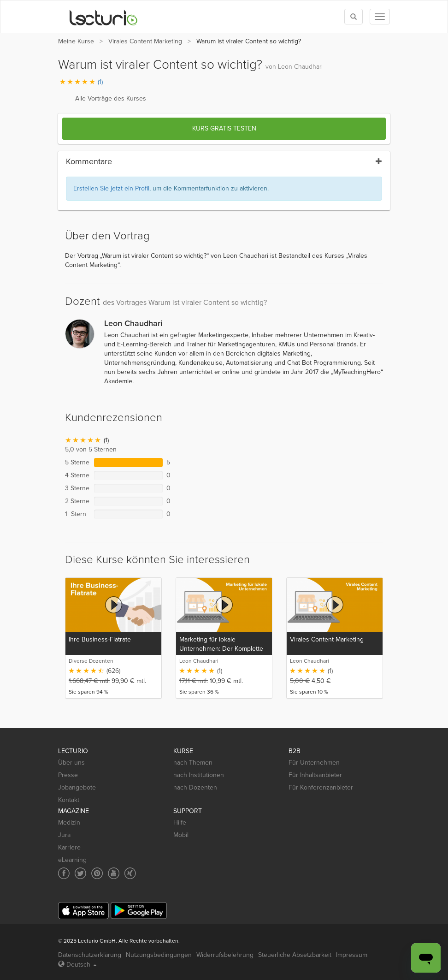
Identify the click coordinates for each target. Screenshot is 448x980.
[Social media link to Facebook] (64, 873)
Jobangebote (77, 787)
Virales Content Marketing (145, 41)
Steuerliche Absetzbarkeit (295, 955)
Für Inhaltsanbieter (315, 775)
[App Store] (83, 911)
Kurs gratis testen (224, 128)
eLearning (72, 860)
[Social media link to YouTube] (114, 873)
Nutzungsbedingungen (159, 955)
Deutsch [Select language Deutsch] (77, 965)
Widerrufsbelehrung (225, 955)
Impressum (352, 955)
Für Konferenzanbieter (321, 787)
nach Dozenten (195, 787)
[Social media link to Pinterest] (97, 873)
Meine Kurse (76, 41)
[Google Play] (139, 911)
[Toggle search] (354, 17)
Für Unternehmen (314, 763)
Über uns (71, 763)
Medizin (69, 823)
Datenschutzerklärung (90, 955)
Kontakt (69, 800)
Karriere (69, 847)
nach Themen (193, 763)
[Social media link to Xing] (130, 873)
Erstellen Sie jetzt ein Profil (111, 188)
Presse (68, 775)
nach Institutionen (199, 775)
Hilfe (180, 823)
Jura (64, 835)
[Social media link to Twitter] (80, 873)
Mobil (181, 835)
